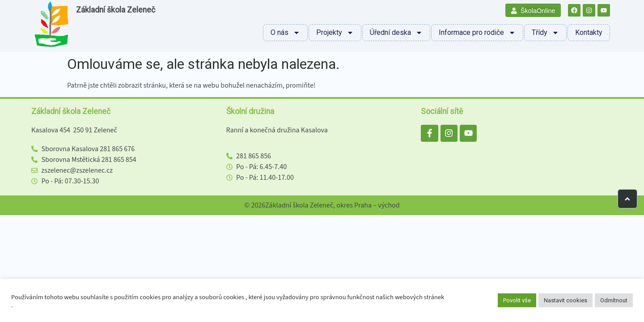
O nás (285, 33)
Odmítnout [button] (614, 300)
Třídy (545, 33)
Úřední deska (396, 33)
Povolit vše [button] (517, 300)
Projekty (335, 33)
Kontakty (589, 32)
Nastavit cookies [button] (566, 300)
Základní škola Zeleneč (116, 10)
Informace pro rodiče (477, 33)
